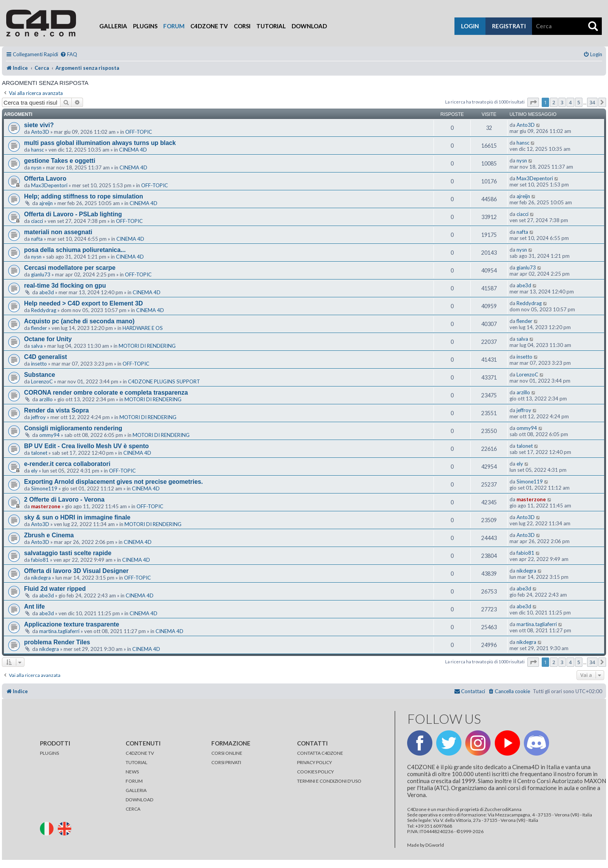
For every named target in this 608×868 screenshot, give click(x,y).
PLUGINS (49, 753)
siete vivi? (39, 125)
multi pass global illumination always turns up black (100, 143)
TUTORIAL (136, 762)
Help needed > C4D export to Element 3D (84, 303)
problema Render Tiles (57, 642)
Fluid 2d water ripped (55, 589)
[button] (533, 102)
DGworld (435, 845)
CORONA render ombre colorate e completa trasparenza (106, 393)
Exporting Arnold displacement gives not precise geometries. (113, 482)
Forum (174, 26)
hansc (37, 150)
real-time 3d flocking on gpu (65, 286)
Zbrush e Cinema (49, 535)
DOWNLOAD (139, 800)
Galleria (113, 26)
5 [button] (579, 102)
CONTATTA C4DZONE (320, 753)
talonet (39, 453)
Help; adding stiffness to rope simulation (84, 196)
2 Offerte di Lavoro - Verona (64, 500)
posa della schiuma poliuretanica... (75, 250)
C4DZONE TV (140, 753)
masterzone (46, 506)
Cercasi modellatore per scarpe (70, 268)
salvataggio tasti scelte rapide (68, 553)
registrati (509, 26)
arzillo (46, 399)
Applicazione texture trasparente (72, 624)
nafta (37, 239)
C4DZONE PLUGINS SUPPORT (164, 381)
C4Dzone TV (209, 26)
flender (39, 328)
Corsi (242, 26)
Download (309, 26)
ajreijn (46, 203)
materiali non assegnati (58, 232)
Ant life (35, 607)
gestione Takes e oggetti (60, 161)
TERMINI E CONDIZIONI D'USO (329, 781)
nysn (36, 167)
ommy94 (49, 435)
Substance (40, 375)
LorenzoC (42, 381)
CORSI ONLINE (227, 753)
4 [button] (570, 102)
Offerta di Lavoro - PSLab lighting (73, 214)
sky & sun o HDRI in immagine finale (77, 517)
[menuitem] (69, 54)
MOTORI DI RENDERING (147, 346)
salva (37, 346)
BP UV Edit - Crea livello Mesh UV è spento (86, 446)
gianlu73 (41, 274)
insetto (39, 364)
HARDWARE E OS (143, 328)
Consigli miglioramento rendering (73, 428)
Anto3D (40, 132)
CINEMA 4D (133, 150)
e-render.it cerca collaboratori (67, 464)
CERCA (133, 809)
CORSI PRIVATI (226, 762)
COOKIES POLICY (315, 772)
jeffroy (38, 417)
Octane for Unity (48, 339)
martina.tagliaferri (59, 631)
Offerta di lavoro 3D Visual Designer (76, 571)
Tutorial (271, 26)
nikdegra (41, 578)
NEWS (132, 772)
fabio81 (40, 560)
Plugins (145, 26)
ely (34, 471)
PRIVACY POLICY (314, 762)
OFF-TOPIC (139, 132)
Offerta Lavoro (45, 179)
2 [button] (554, 102)
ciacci (37, 221)
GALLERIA (136, 790)
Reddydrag (44, 310)
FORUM (134, 781)
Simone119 (44, 488)
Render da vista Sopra (56, 410)
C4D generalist (46, 357)
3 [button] (562, 102)
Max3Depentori (49, 185)
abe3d (47, 292)
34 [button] (592, 102)
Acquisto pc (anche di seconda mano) (79, 321)
